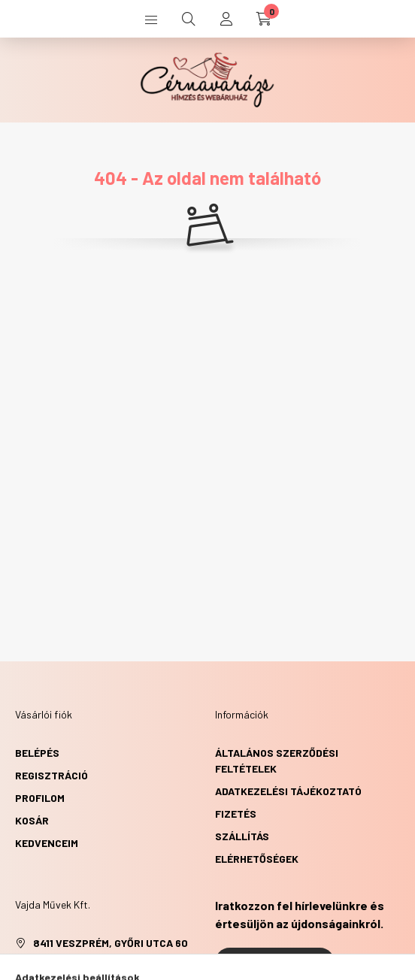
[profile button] (226, 19)
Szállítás (242, 836)
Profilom (40, 798)
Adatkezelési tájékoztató (288, 791)
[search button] (189, 19)
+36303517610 (67, 965)
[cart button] (264, 19)
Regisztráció (51, 775)
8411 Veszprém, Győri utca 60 (111, 943)
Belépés (37, 753)
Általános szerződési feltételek (277, 761)
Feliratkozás (275, 963)
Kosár (32, 820)
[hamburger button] (151, 19)
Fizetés (236, 814)
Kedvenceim (47, 843)
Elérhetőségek (257, 859)
